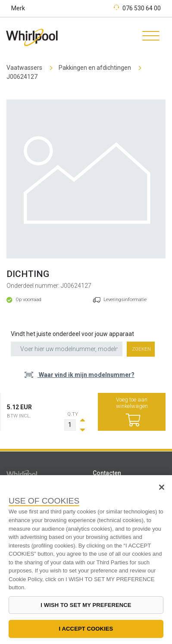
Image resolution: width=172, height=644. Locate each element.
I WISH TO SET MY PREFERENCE (86, 605)
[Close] (162, 487)
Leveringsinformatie (125, 300)
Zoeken (141, 349)
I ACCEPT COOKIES (86, 629)
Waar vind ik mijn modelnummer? (86, 375)
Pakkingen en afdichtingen (95, 68)
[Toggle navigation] (148, 37)
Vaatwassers (24, 68)
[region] (86, 560)
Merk (18, 8)
